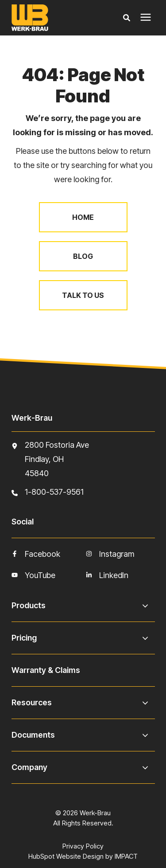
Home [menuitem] (83, 217)
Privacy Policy (83, 846)
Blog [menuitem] (83, 256)
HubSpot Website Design (66, 856)
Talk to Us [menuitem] (83, 295)
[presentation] (146, 18)
